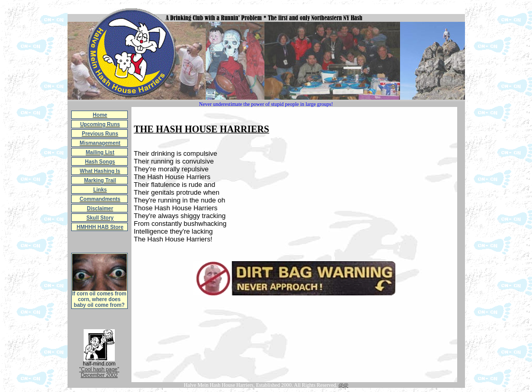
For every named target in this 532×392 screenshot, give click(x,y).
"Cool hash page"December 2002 (99, 372)
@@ (343, 385)
